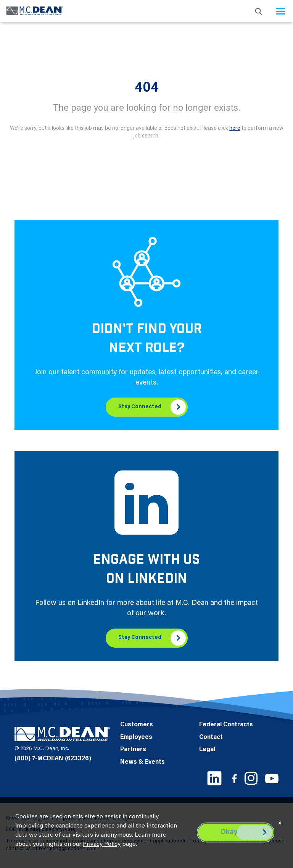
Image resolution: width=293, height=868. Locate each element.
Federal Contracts (226, 725)
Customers (137, 725)
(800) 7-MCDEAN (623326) (53, 759)
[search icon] (259, 11)
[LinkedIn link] (214, 778)
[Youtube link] (272, 778)
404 (147, 87)
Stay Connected (140, 407)
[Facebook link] (234, 778)
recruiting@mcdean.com (68, 849)
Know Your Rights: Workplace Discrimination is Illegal (69, 818)
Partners (133, 750)
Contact (211, 737)
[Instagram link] (251, 778)
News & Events (142, 762)
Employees (136, 737)
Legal (207, 750)
